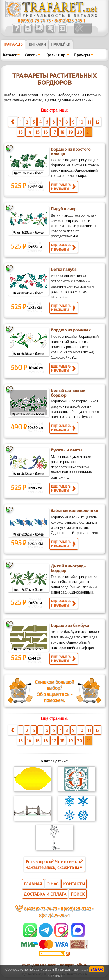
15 (37, 132)
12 (97, 122)
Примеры (82, 55)
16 (46, 132)
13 (21, 132)
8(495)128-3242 (76, 909)
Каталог (10, 55)
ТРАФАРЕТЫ (13, 44)
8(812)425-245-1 (70, 20)
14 (29, 132)
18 (62, 132)
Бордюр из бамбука (70, 625)
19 (71, 132)
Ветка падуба (64, 269)
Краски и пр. (56, 55)
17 (54, 132)
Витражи (37, 44)
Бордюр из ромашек (71, 330)
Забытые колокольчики (75, 511)
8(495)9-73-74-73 (34, 20)
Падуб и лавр (64, 209)
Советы (31, 55)
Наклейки (61, 44)
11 (89, 122)
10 (81, 122)
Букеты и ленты (67, 450)
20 (79, 132)
